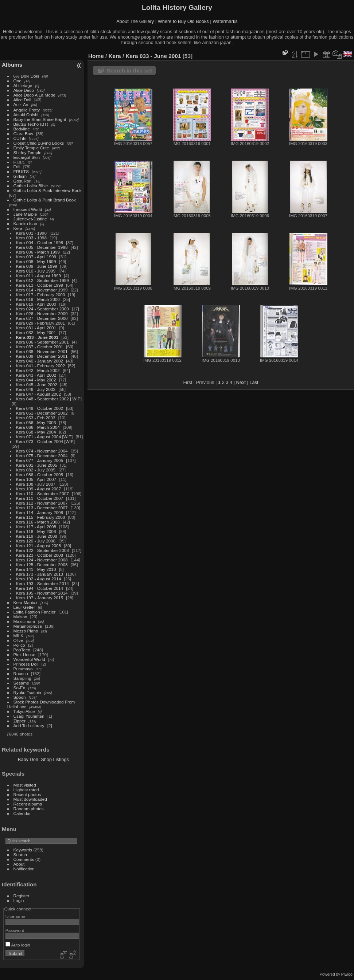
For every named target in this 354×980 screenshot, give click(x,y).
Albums (12, 65)
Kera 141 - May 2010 (36, 569)
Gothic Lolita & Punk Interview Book (48, 190)
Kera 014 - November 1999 (42, 290)
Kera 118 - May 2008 (36, 531)
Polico (19, 645)
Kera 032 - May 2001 (36, 332)
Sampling (22, 678)
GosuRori (23, 181)
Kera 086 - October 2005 (40, 475)
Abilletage (23, 85)
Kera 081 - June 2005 (37, 465)
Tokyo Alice (24, 711)
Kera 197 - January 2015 (40, 598)
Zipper (20, 721)
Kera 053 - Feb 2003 (36, 418)
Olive (18, 640)
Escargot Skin (27, 157)
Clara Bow (23, 134)
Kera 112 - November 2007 (42, 503)
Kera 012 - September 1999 (42, 280)
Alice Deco (24, 90)
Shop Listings (55, 759)
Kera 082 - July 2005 (36, 470)
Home (96, 56)
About (19, 864)
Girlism (20, 176)
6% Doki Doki (26, 76)
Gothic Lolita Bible (31, 186)
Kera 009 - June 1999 (37, 266)
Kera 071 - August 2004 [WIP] (44, 437)
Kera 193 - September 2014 (42, 583)
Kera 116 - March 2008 (38, 522)
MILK (18, 636)
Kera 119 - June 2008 (37, 536)
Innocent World (28, 209)
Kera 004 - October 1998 (40, 242)
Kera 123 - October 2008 (40, 555)
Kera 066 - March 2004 (38, 427)
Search (20, 854)
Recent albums (28, 804)
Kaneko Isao (25, 224)
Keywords (23, 850)
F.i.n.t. (19, 162)
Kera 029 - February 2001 (41, 323)
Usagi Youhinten (29, 716)
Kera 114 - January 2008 (40, 512)
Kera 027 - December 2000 (42, 318)
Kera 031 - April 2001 (36, 328)
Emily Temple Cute (31, 148)
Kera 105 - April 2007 (36, 479)
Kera (18, 228)
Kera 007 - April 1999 (36, 257)
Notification (24, 869)
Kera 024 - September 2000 (42, 309)
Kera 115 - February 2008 (41, 517)
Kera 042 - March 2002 (38, 370)
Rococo (21, 673)
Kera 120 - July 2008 (36, 541)
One (17, 81)
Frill (17, 167)
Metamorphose (28, 626)
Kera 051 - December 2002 (42, 413)
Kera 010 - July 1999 (36, 271)
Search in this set (129, 70)
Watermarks (225, 21)
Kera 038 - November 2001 (42, 351)
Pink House (24, 654)
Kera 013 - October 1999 (40, 285)
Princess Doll (26, 664)
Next (241, 382)
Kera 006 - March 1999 (38, 252)
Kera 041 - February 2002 (41, 366)
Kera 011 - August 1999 (39, 276)
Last (254, 382)
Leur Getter (24, 607)
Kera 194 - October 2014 (40, 588)
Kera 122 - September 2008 (42, 550)
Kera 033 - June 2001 (37, 337)
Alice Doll (22, 100)
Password (15, 930)
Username (15, 916)
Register (22, 896)
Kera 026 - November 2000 (42, 313)
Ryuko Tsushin (27, 692)
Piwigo (347, 974)
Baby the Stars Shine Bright (40, 119)
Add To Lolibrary (29, 726)
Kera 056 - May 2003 (36, 422)
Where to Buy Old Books (183, 21)
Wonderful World (29, 659)
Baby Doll (28, 759)
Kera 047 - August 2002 (39, 394)
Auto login (18, 945)
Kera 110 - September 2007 (42, 493)
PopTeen (22, 650)
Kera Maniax (26, 602)
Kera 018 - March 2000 (38, 299)
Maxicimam (24, 621)
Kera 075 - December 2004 (42, 456)
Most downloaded (30, 799)
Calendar (22, 813)
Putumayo (23, 669)
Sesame (21, 683)
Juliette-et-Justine (30, 219)
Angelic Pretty (27, 110)
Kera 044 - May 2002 (36, 380)
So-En (20, 688)
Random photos (29, 809)
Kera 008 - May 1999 (36, 261)
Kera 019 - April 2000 (36, 304)
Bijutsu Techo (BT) (31, 124)
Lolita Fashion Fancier (35, 612)
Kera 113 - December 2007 (42, 508)
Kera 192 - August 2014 (39, 579)
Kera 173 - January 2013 (40, 574)
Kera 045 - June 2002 (37, 385)
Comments (24, 859)
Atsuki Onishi (26, 115)
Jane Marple (25, 214)
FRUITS (21, 171)
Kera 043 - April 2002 (36, 375)
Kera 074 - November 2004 (42, 451)
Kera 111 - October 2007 (40, 498)
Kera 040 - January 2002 (40, 361)
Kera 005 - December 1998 (42, 247)
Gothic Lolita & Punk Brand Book (45, 200)
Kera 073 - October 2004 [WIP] (46, 441)
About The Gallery (135, 21)
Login (19, 900)
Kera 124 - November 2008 (42, 560)
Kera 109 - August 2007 (39, 489)
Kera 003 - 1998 (31, 238)
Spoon (20, 697)
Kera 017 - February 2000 (41, 295)
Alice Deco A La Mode (34, 95)
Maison (20, 617)
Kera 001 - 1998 (31, 233)
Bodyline (22, 129)
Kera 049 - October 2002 (40, 408)
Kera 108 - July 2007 (36, 484)
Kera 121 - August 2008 (39, 546)
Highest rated (26, 790)
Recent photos (27, 794)
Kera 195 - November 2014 (42, 593)
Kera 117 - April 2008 (36, 527)
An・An (21, 104)
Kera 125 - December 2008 (42, 565)
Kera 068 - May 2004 (36, 432)
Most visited (25, 785)
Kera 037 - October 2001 (40, 347)
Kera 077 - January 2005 (40, 460)
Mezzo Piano (26, 631)
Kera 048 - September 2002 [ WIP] (49, 399)
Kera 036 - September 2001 (42, 342)
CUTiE (20, 138)
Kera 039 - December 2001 (42, 356)
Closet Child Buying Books (39, 143)
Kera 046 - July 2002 (36, 389)
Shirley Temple (28, 152)
